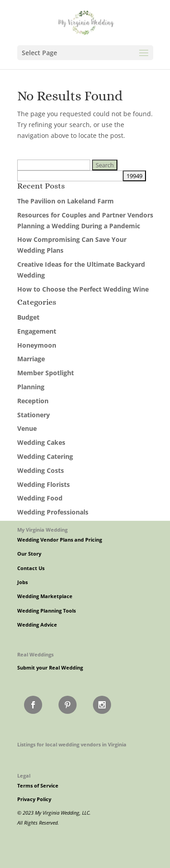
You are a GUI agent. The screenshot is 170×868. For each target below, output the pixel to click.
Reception (33, 401)
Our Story (29, 554)
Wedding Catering (45, 456)
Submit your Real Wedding (50, 668)
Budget (28, 317)
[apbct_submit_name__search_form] (134, 176)
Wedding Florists (44, 484)
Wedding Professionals (53, 512)
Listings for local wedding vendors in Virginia (72, 744)
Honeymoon (37, 345)
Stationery (34, 415)
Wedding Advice (37, 625)
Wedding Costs (41, 470)
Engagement (37, 331)
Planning (31, 387)
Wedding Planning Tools (46, 611)
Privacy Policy (34, 799)
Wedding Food (40, 498)
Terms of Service (38, 786)
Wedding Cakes (41, 442)
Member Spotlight (46, 373)
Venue (27, 428)
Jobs (22, 582)
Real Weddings (35, 654)
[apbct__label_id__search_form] (70, 176)
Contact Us (31, 568)
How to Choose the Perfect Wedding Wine (83, 289)
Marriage (31, 359)
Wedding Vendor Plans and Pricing (60, 540)
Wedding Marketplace (45, 596)
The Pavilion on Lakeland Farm (66, 201)
